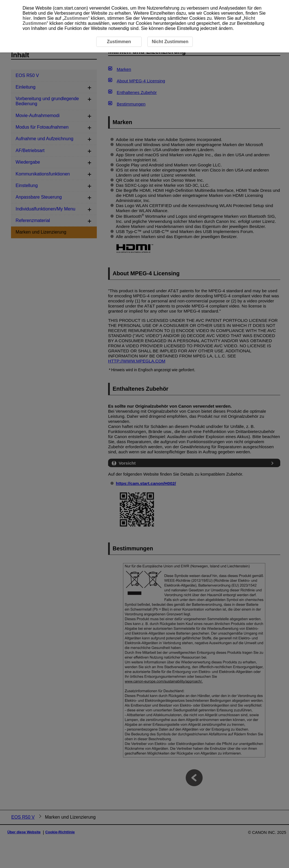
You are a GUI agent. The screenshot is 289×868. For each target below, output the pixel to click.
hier (27, 18)
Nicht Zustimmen (170, 42)
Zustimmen (76, 18)
